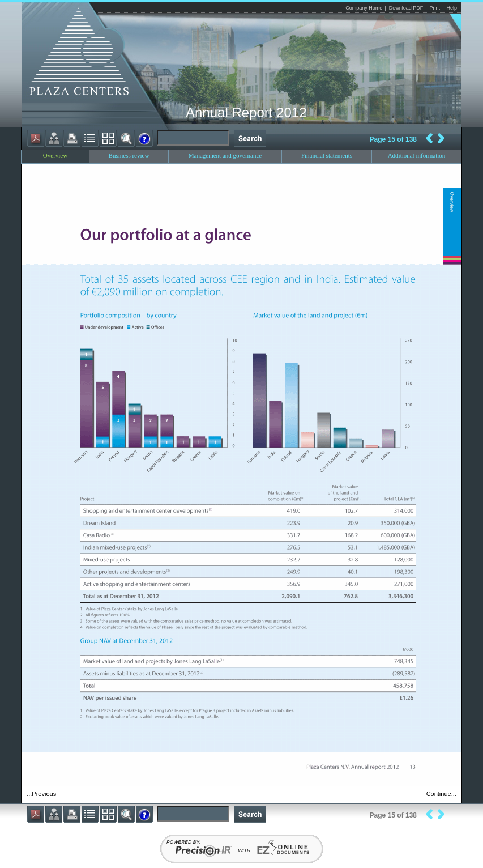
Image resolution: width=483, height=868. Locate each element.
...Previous (41, 794)
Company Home (364, 8)
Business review (129, 155)
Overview (55, 155)
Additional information (417, 155)
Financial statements (327, 155)
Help (452, 8)
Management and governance (225, 155)
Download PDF (406, 8)
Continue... (441, 794)
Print (435, 8)
